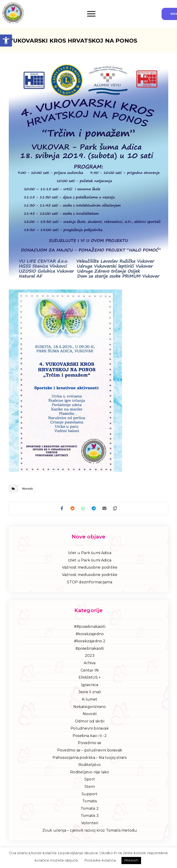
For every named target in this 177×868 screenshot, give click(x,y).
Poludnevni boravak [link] (90, 729)
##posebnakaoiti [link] (90, 627)
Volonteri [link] (90, 824)
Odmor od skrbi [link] (90, 722)
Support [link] (90, 795)
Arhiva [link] (90, 664)
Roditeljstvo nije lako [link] (90, 773)
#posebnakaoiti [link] (90, 649)
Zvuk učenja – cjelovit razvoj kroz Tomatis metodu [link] (90, 831)
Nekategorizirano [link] (90, 707)
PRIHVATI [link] (131, 860)
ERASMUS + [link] (90, 678)
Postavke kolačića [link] (100, 860)
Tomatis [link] (90, 802)
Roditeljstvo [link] (90, 766)
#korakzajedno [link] (90, 635)
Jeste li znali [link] (90, 693)
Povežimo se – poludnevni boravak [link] (90, 751)
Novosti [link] (28, 489)
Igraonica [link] (90, 686)
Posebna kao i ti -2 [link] (90, 737)
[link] (6, 41)
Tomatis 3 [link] (90, 817)
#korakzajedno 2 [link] (90, 642)
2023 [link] (90, 656)
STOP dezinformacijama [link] (90, 583)
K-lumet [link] (90, 700)
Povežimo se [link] (90, 744)
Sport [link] (90, 780)
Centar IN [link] (90, 671)
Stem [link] (90, 788)
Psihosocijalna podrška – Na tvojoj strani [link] (90, 758)
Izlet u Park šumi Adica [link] (90, 554)
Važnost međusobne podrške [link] (90, 568)
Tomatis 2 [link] (90, 809)
